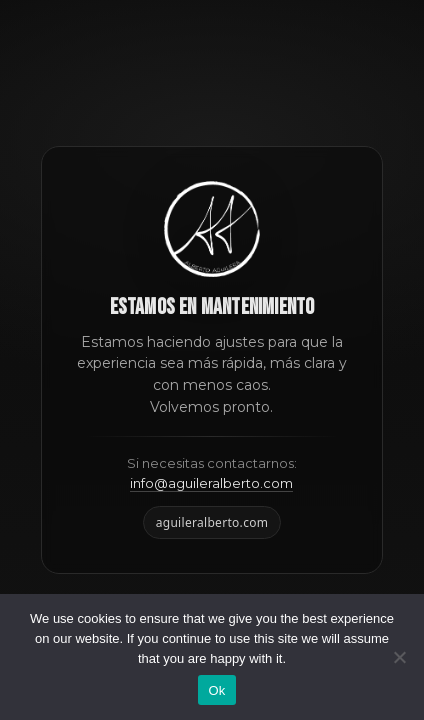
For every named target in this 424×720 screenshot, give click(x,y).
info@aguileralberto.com (211, 483)
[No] (399, 657)
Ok (216, 690)
